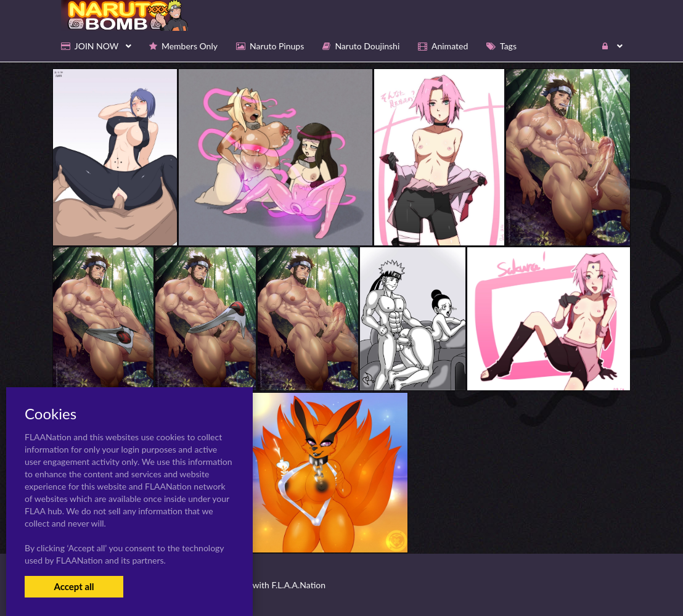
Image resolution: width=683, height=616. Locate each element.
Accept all (74, 586)
